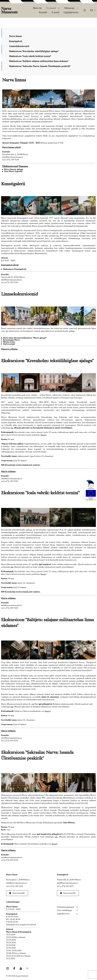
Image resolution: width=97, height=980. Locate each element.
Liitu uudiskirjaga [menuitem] (64, 910)
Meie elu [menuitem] (37, 8)
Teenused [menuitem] (51, 8)
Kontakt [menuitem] (43, 13)
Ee (92, 10)
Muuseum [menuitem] (69, 8)
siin (12, 428)
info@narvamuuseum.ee (17, 883)
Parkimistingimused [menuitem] (65, 907)
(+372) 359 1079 (67, 886)
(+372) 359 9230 (16, 886)
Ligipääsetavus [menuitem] (71, 13)
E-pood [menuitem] (55, 13)
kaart (43, 435)
